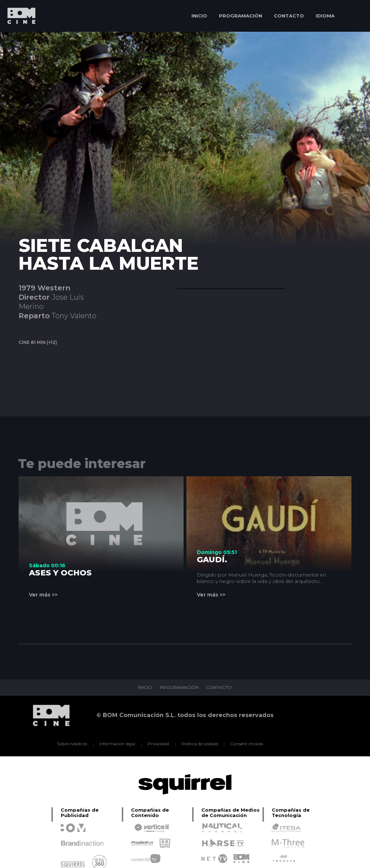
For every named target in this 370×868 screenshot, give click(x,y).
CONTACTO (289, 16)
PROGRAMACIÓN (241, 16)
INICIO (199, 16)
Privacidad (158, 744)
